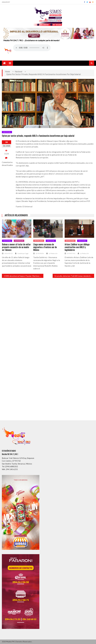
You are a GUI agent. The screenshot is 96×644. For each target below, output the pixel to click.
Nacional (7, 132)
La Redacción (53, 253)
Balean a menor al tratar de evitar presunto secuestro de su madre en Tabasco (16, 247)
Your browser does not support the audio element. (32, 48)
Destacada (39, 241)
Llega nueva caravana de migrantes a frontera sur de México (45, 247)
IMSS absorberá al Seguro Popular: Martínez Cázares (24, 276)
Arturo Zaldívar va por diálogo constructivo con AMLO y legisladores (77, 247)
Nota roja (19, 241)
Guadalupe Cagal (23, 253)
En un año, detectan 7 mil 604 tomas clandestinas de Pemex (74, 276)
